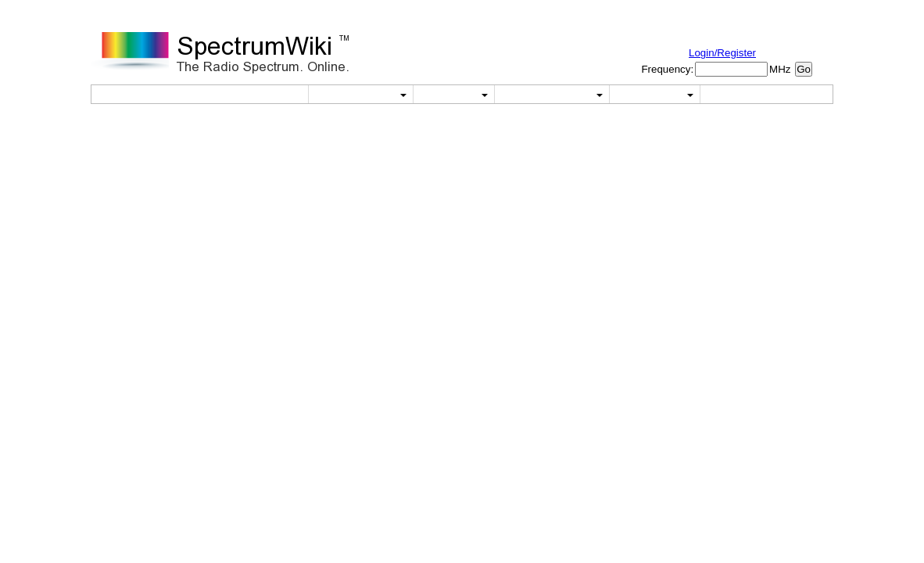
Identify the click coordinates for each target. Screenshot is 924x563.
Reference (552, 94)
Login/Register (722, 53)
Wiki (453, 94)
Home (266, 94)
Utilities (361, 94)
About (655, 94)
